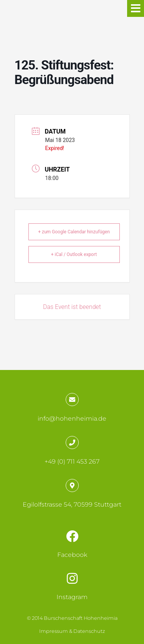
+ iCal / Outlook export (74, 254)
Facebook (72, 555)
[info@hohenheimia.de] (72, 400)
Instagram (72, 597)
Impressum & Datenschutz (72, 631)
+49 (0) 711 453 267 (72, 462)
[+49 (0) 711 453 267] (72, 443)
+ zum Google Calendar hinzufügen (74, 232)
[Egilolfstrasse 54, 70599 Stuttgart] (72, 485)
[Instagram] (72, 578)
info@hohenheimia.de (72, 419)
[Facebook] (72, 536)
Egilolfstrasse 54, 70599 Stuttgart (72, 504)
